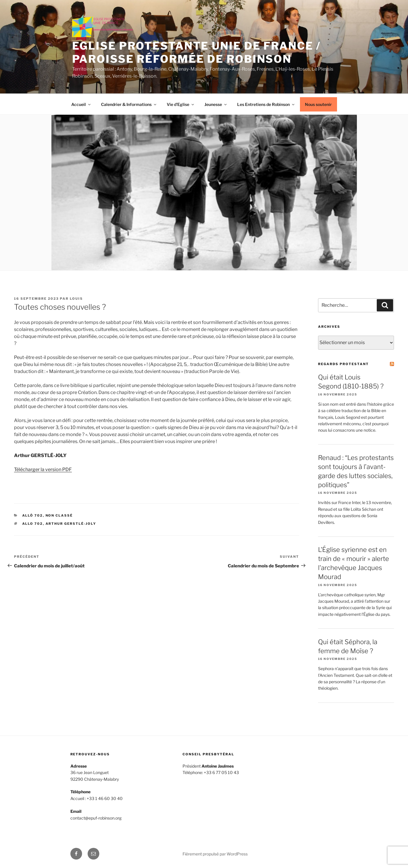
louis (76, 299)
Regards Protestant (343, 364)
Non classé (59, 515)
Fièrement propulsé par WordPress (215, 854)
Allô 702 (33, 515)
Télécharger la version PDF (43, 469)
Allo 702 (33, 524)
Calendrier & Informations (129, 104)
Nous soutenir (318, 104)
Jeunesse (216, 104)
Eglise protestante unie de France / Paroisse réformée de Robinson (197, 52)
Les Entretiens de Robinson (266, 104)
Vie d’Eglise (181, 104)
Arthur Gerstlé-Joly (71, 524)
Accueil (81, 104)
